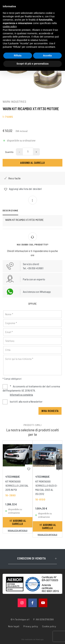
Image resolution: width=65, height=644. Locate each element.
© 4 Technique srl (20, 619)
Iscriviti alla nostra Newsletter (26, 401)
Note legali (14, 626)
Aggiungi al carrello (32, 163)
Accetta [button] (47, 56)
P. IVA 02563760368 (43, 619)
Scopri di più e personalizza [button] (32, 64)
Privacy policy (31, 626)
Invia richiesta (50, 411)
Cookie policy (49, 626)
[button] (59, 464)
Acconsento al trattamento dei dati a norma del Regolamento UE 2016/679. (31, 391)
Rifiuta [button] (18, 56)
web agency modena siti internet (32, 640)
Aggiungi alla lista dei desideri (23, 189)
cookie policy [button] (10, 26)
